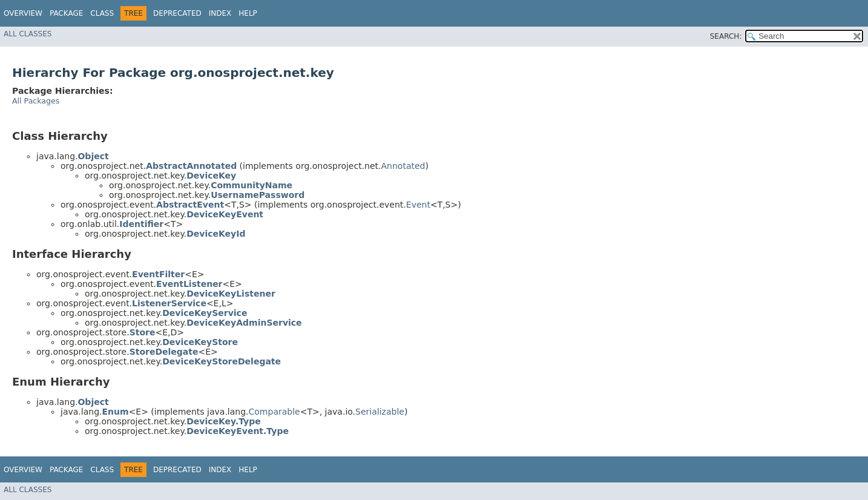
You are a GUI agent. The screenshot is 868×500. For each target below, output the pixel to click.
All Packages (36, 101)
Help (248, 13)
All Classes (28, 34)
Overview (23, 13)
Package (66, 13)
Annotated (403, 166)
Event (418, 205)
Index (220, 13)
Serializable (380, 412)
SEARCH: (726, 36)
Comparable (275, 412)
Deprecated (177, 13)
